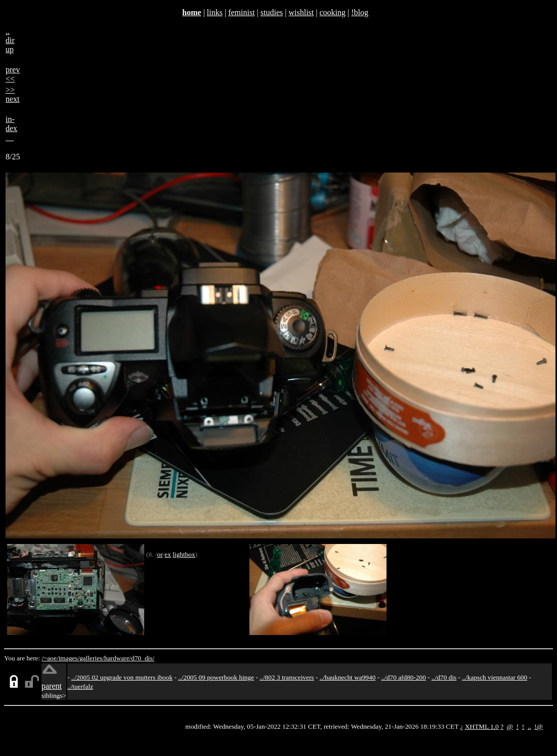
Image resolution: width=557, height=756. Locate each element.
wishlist (301, 12)
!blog (360, 12)
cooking (332, 12)
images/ (69, 658)
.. (529, 726)
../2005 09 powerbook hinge (216, 677)
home (191, 12)
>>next (13, 94)
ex (168, 554)
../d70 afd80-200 (403, 677)
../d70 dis (444, 677)
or (160, 554)
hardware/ (118, 658)
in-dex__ (11, 128)
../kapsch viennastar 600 (495, 677)
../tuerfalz (80, 686)
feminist (241, 12)
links (215, 12)
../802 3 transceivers (287, 677)
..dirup (10, 40)
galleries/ (92, 658)
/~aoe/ (50, 658)
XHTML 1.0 (482, 726)
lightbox (184, 554)
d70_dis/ (143, 658)
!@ (539, 726)
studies (272, 12)
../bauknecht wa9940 (348, 677)
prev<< (13, 74)
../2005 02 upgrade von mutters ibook (122, 677)
